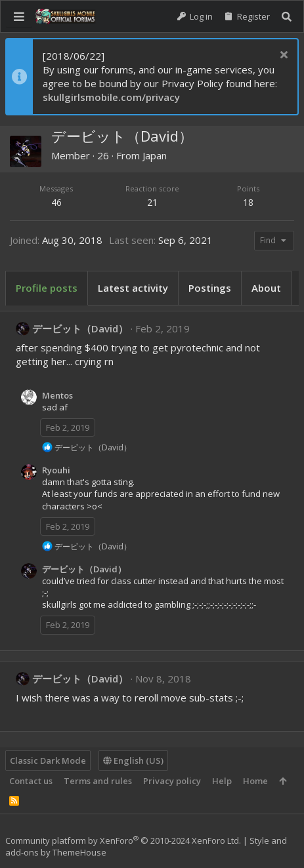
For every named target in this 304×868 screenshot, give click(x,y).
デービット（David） (80, 328)
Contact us (31, 781)
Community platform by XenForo (123, 840)
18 (248, 202)
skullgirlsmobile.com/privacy (111, 97)
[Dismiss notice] (282, 56)
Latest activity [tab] (133, 288)
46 (56, 202)
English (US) (133, 760)
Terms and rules (98, 781)
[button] (19, 16)
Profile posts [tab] (47, 288)
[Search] (287, 17)
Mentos (57, 395)
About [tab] (266, 288)
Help (222, 781)
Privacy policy (172, 781)
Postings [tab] (210, 288)
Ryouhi (56, 470)
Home (255, 781)
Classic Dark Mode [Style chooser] (48, 760)
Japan (155, 155)
